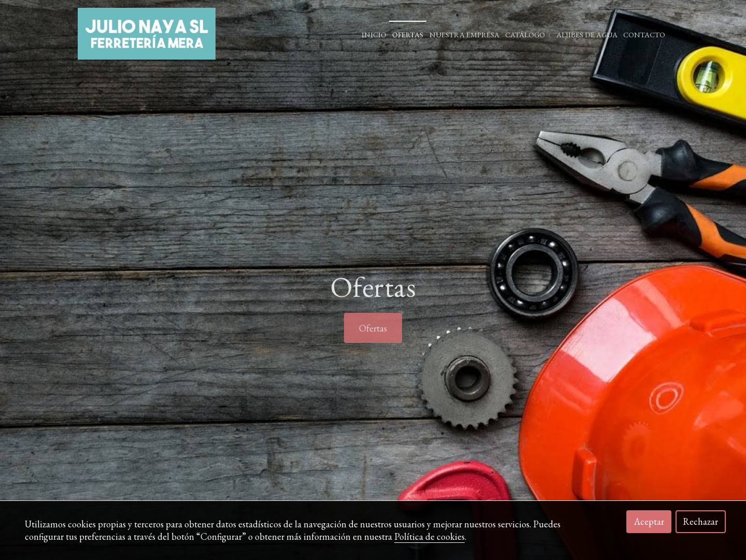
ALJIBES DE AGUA (587, 34)
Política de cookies (429, 536)
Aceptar (649, 521)
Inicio (374, 34)
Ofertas (408, 34)
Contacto (644, 34)
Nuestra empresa (464, 34)
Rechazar (700, 521)
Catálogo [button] (528, 34)
